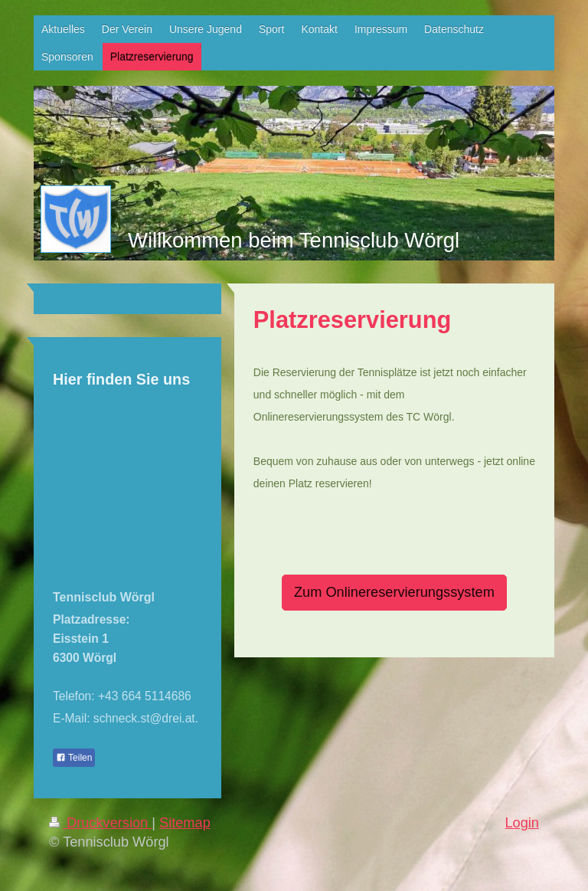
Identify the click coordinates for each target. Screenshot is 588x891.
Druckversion (100, 823)
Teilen (74, 758)
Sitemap (185, 823)
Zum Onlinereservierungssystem (394, 592)
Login (522, 823)
